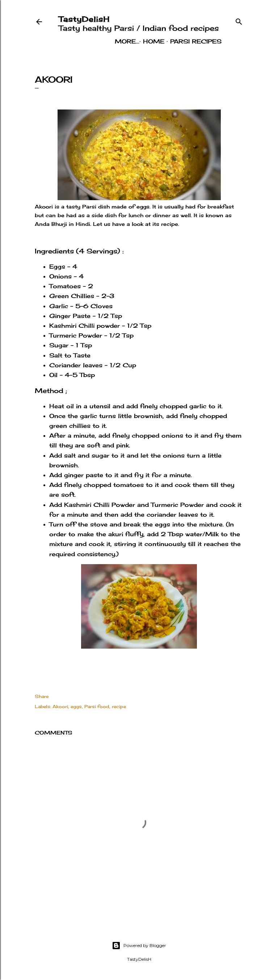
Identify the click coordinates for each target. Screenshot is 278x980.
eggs (76, 706)
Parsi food (97, 706)
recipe (119, 706)
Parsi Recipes (165, 41)
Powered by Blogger (139, 946)
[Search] (239, 20)
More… (209, 41)
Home (123, 41)
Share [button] (42, 696)
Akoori (60, 706)
